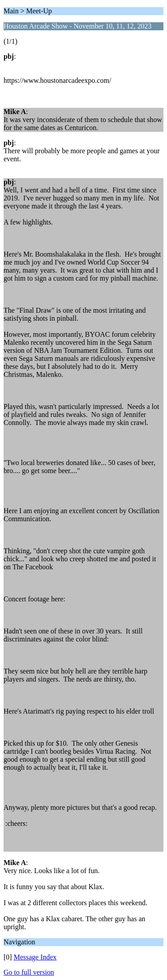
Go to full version (29, 972)
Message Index (35, 957)
